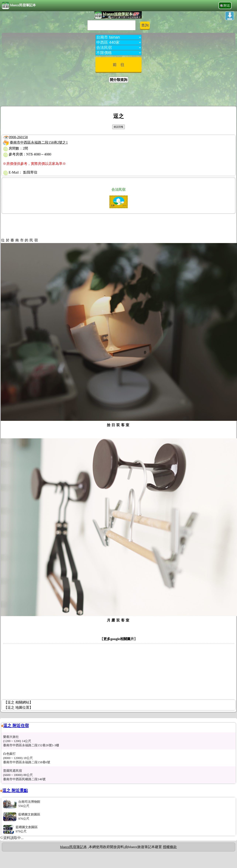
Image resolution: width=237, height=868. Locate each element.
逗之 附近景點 (15, 790)
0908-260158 (18, 137)
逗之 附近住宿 (16, 726)
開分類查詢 (119, 80)
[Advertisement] (118, 95)
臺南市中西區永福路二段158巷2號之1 (39, 142)
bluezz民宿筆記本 (19, 6)
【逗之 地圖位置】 (18, 707)
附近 (227, 6)
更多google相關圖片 (119, 639)
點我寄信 (30, 172)
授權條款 (170, 847)
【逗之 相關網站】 (18, 702)
